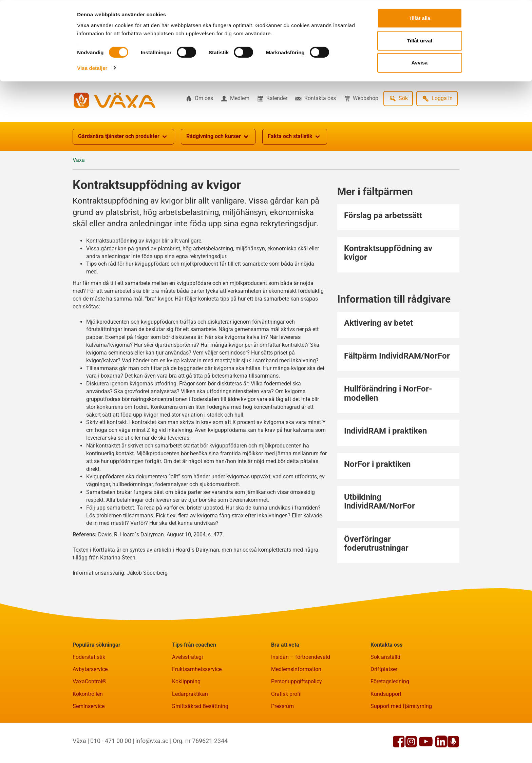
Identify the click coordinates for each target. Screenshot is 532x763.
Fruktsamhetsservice (197, 669)
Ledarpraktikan (190, 694)
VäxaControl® (90, 681)
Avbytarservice (90, 669)
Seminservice (89, 706)
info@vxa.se (152, 741)
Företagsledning (390, 681)
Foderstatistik (89, 657)
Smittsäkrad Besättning (200, 706)
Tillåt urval (420, 40)
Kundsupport (386, 694)
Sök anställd (385, 657)
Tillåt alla (420, 18)
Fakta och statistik (295, 137)
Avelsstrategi (187, 657)
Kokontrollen (88, 694)
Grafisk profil (286, 694)
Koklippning (186, 681)
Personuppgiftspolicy (297, 681)
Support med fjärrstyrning (401, 706)
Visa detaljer (92, 67)
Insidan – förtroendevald (301, 657)
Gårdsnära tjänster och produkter (123, 137)
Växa (79, 160)
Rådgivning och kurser (218, 137)
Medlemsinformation (296, 669)
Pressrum (282, 706)
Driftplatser (384, 669)
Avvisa (420, 62)
